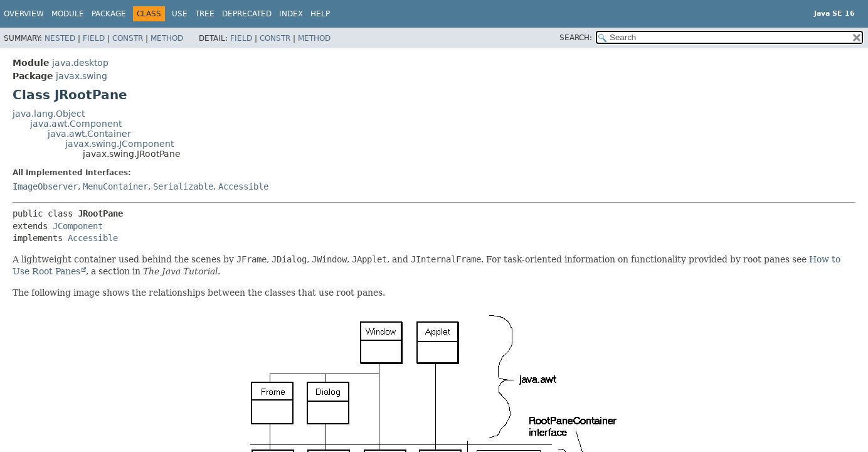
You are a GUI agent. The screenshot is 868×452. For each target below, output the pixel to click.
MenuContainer (115, 186)
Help (320, 14)
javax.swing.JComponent (119, 144)
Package (109, 14)
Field (94, 38)
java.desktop (80, 63)
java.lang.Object (49, 114)
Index (291, 14)
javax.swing (82, 76)
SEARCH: (576, 38)
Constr (128, 38)
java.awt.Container (89, 134)
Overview (24, 14)
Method (167, 38)
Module (68, 14)
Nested (60, 38)
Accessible (243, 186)
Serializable (183, 186)
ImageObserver (45, 186)
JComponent (78, 226)
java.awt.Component (76, 124)
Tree (205, 14)
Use (180, 14)
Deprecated (247, 14)
